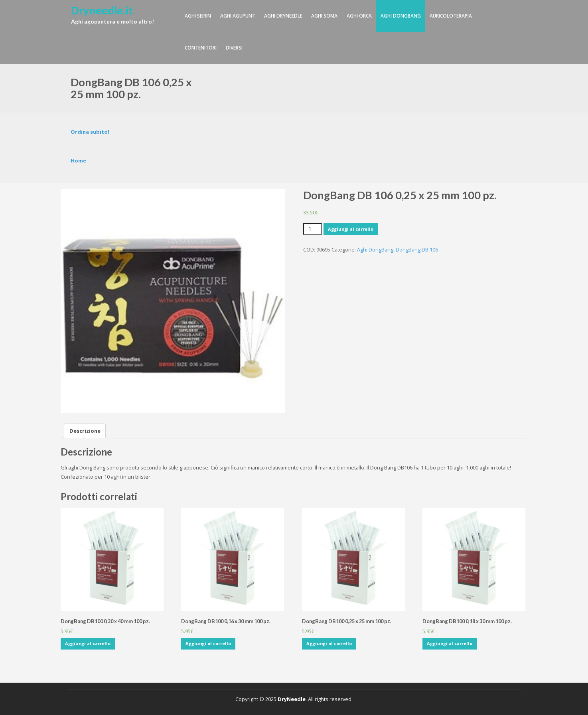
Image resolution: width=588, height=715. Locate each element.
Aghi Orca (359, 16)
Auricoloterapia (451, 16)
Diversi (234, 48)
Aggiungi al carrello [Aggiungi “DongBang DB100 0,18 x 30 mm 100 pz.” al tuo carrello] (450, 643)
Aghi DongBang (401, 16)
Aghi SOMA (324, 16)
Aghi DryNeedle (283, 16)
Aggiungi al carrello (351, 229)
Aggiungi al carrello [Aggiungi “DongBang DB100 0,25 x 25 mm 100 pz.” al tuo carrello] (329, 643)
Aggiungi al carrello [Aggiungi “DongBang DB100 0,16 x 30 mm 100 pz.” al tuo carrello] (208, 643)
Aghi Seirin (198, 16)
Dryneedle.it (102, 10)
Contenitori (201, 48)
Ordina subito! (90, 132)
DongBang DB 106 (417, 250)
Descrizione (85, 431)
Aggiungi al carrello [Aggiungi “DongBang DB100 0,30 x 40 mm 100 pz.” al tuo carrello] (88, 643)
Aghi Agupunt (238, 16)
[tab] (85, 431)
